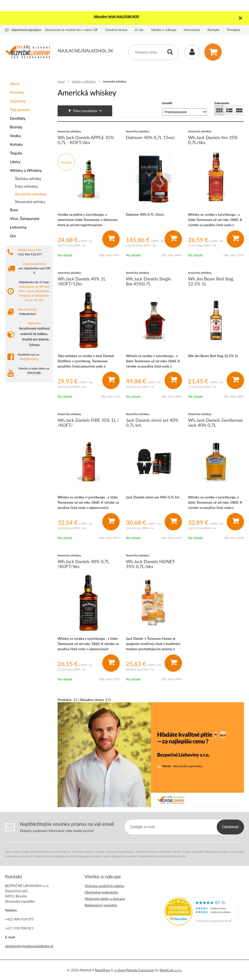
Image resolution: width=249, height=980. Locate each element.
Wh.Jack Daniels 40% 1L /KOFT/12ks (82, 281)
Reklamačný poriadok (101, 905)
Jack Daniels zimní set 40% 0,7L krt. (152, 423)
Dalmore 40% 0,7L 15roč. (151, 137)
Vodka (15, 136)
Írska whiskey (26, 186)
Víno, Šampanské (25, 218)
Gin (13, 236)
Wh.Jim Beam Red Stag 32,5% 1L (211, 281)
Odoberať (230, 827)
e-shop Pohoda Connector (134, 970)
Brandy (16, 127)
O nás (139, 30)
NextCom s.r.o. (171, 970)
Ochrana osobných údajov (104, 886)
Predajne (234, 30)
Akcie (15, 83)
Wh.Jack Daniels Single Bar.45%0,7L (148, 281)
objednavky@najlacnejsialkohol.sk (37, 30)
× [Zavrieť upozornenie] (241, 18)
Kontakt (214, 30)
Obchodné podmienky (102, 892)
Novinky (17, 92)
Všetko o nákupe (164, 30)
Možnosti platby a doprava (105, 899)
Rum (14, 210)
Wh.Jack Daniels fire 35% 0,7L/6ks (213, 140)
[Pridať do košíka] (111, 239)
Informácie (192, 30)
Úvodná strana (116, 30)
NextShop (102, 970)
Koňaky (16, 144)
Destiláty (18, 118)
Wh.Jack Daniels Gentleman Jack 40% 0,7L (216, 423)
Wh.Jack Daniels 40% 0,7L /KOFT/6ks (83, 564)
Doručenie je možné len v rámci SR (71, 30)
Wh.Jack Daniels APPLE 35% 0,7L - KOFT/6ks (86, 140)
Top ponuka (20, 109)
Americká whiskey (31, 194)
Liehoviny (18, 227)
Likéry (15, 162)
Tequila (16, 153)
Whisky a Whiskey (26, 170)
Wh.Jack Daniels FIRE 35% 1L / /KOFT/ (88, 423)
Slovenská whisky (30, 201)
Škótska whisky (28, 178)
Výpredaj (18, 101)
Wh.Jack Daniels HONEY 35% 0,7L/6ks (150, 564)
